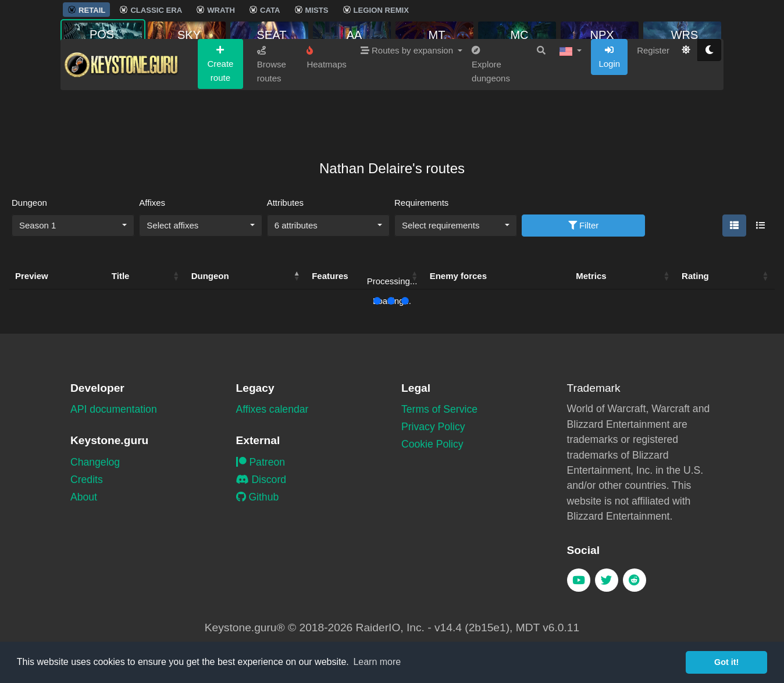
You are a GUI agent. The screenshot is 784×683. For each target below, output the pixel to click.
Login (609, 101)
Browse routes (272, 108)
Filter (584, 225)
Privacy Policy (433, 427)
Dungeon (29, 203)
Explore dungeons (491, 108)
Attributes (285, 203)
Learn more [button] (377, 662)
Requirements (421, 203)
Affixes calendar (272, 409)
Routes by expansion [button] (408, 94)
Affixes (152, 203)
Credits (87, 480)
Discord (261, 480)
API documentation (114, 409)
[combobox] (73, 226)
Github (258, 497)
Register (653, 94)
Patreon (261, 462)
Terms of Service (439, 409)
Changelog (95, 462)
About (84, 497)
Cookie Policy (432, 444)
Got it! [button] (726, 662)
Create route (220, 108)
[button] (571, 94)
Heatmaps (326, 101)
